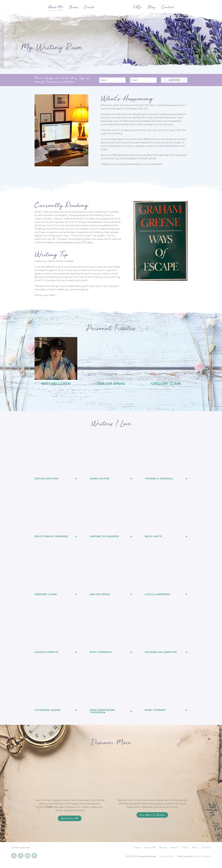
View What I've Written (152, 816)
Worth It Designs (202, 859)
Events (175, 850)
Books (163, 850)
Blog (195, 850)
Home (137, 850)
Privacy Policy (167, 859)
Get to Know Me (70, 819)
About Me (150, 850)
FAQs (185, 850)
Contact (206, 850)
